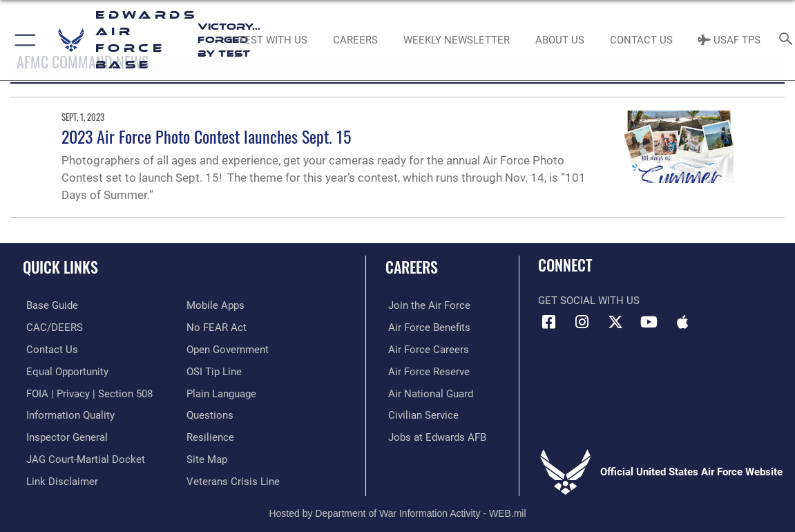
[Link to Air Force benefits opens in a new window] (427, 327)
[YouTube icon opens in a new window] (649, 322)
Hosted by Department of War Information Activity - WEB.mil (397, 510)
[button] (22, 40)
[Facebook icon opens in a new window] (548, 322)
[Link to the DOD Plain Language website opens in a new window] (221, 392)
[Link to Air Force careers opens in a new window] (426, 349)
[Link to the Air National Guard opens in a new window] (428, 392)
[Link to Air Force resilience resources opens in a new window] (210, 435)
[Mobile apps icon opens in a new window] (682, 322)
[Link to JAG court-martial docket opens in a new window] (82, 457)
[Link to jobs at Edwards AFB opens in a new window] (434, 435)
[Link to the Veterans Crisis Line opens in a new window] (233, 479)
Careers (412, 267)
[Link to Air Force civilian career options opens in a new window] (421, 414)
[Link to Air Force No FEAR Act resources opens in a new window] (217, 327)
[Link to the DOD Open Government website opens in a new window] (228, 349)
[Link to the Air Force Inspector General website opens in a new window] (64, 435)
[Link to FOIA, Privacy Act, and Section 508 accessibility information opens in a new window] (86, 392)
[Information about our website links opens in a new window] (59, 479)
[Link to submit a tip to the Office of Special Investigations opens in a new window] (214, 370)
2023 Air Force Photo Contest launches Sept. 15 (206, 136)
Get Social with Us (589, 301)
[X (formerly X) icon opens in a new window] (615, 322)
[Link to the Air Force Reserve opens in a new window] (426, 370)
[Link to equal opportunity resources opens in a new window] (64, 370)
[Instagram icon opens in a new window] (582, 322)
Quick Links (60, 267)
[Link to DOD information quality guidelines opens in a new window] (67, 414)
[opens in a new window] (49, 305)
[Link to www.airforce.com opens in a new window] (427, 305)
